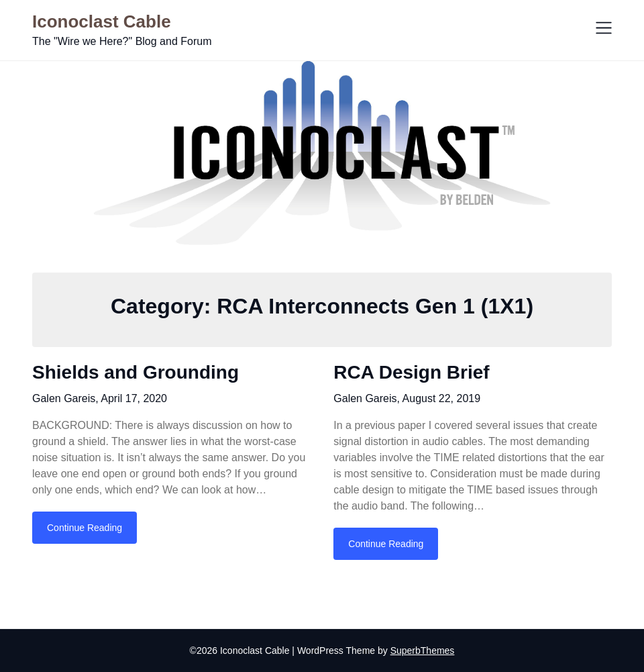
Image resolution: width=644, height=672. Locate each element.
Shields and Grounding (136, 372)
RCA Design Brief (411, 372)
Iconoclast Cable (102, 21)
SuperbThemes (423, 651)
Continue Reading (85, 528)
